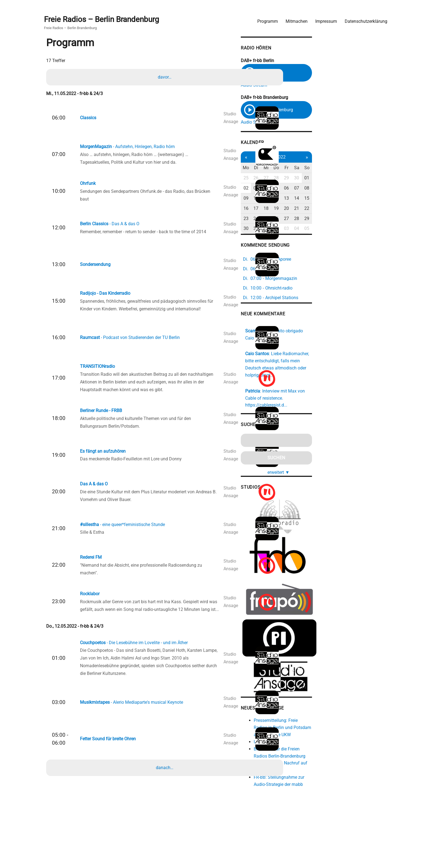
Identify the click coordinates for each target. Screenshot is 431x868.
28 (339, 179)
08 (375, 189)
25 (304, 179)
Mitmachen (293, 18)
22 (375, 209)
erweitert (341, 457)
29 (351, 179)
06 (351, 189)
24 (316, 219)
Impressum (323, 18)
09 (304, 199)
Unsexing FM (324, 746)
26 (316, 179)
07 (363, 189)
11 (327, 199)
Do (339, 169)
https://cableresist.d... (345, 390)
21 (363, 209)
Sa (363, 169)
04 (327, 189)
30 (363, 179)
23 (304, 219)
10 (316, 199)
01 (375, 179)
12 (339, 199)
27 (327, 179)
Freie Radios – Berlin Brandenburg (105, 17)
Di (316, 169)
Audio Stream (311, 83)
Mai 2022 (339, 158)
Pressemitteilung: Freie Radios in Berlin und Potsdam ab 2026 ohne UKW (344, 732)
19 (339, 209)
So (375, 169)
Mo (304, 169)
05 (339, 189)
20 (351, 209)
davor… (166, 76)
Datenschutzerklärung (362, 18)
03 (316, 189)
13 (351, 199)
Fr (351, 169)
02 (304, 189)
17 (316, 209)
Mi (327, 169)
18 (327, 209)
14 (363, 199)
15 (375, 199)
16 (304, 209)
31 (316, 229)
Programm (264, 18)
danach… (166, 809)
